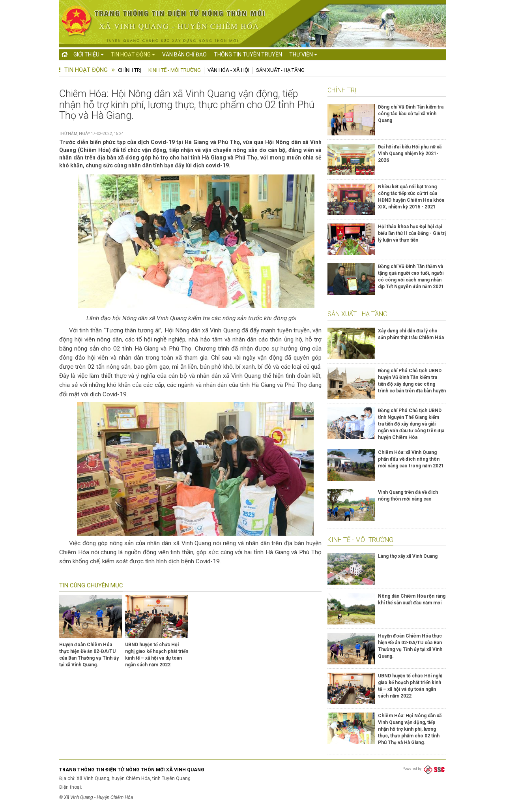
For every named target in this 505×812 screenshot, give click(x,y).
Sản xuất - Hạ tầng (280, 70)
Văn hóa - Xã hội (228, 70)
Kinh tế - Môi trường (175, 70)
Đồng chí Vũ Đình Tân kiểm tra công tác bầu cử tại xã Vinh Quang (411, 114)
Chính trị (130, 70)
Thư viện (303, 54)
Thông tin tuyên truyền (248, 54)
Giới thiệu (89, 54)
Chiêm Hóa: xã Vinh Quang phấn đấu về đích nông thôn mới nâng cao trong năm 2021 (411, 459)
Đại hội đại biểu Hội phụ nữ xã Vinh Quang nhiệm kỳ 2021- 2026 (410, 154)
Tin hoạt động (133, 54)
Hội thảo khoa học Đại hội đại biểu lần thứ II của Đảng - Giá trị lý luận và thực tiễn (412, 233)
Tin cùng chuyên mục (91, 585)
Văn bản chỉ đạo (184, 54)
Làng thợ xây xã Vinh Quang (408, 556)
